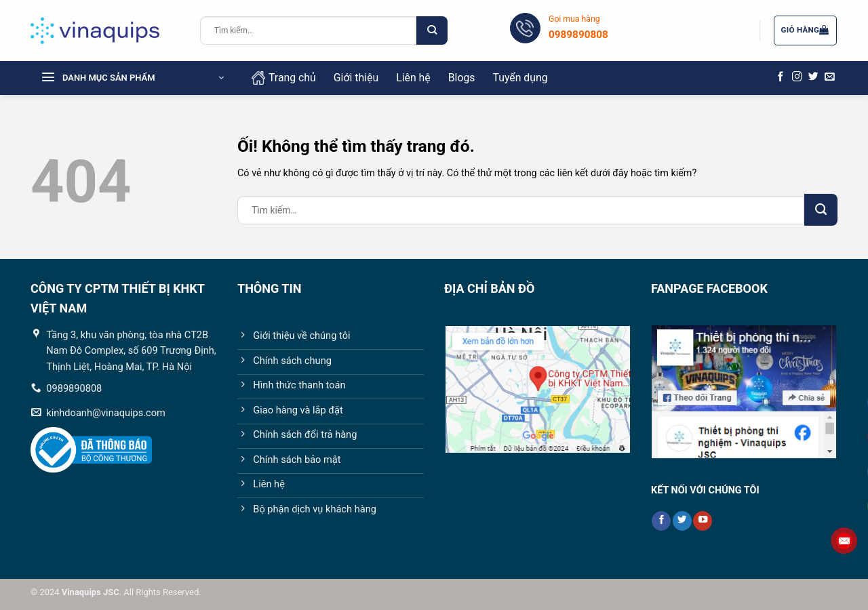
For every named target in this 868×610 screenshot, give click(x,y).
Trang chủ (284, 78)
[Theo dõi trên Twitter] (813, 77)
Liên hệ (413, 78)
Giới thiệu (356, 78)
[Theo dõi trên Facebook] (781, 77)
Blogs (462, 78)
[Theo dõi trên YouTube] (703, 521)
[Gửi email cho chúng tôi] (830, 77)
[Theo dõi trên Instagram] (797, 77)
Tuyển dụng (520, 78)
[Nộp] (432, 30)
